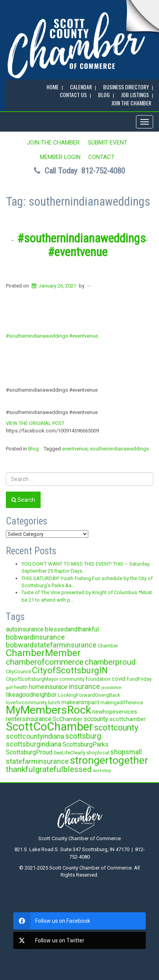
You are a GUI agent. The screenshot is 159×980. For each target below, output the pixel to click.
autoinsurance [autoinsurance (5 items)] (25, 629)
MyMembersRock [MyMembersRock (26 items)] (48, 710)
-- (89, 286)
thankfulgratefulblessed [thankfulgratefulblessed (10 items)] (49, 769)
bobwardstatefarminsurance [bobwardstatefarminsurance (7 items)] (51, 645)
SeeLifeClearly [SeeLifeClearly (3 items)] (69, 753)
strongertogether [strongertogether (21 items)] (109, 760)
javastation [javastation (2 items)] (111, 688)
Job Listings (135, 95)
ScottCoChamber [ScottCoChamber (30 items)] (49, 727)
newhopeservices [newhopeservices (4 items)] (115, 712)
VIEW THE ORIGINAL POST (35, 423)
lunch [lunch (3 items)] (54, 702)
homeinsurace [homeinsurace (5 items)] (48, 687)
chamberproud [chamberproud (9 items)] (110, 662)
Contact (101, 157)
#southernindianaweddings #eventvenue (81, 245)
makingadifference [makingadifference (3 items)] (122, 702)
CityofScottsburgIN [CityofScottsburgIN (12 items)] (70, 670)
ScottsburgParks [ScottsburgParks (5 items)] (86, 744)
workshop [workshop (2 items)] (102, 771)
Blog (33, 449)
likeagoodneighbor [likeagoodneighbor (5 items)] (31, 695)
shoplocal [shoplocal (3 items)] (98, 753)
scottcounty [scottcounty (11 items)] (116, 728)
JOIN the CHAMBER (131, 103)
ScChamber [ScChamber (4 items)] (68, 719)
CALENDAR (81, 87)
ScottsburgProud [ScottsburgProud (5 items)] (29, 752)
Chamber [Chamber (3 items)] (108, 646)
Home (53, 87)
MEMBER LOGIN (60, 157)
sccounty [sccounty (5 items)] (96, 719)
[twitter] (79, 940)
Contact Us (73, 95)
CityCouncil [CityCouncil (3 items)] (18, 672)
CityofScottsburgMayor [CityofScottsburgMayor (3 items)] (32, 679)
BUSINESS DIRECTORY (126, 87)
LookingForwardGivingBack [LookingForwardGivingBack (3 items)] (89, 695)
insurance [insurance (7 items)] (84, 686)
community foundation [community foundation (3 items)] (85, 679)
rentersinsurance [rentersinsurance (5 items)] (29, 719)
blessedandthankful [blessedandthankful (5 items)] (72, 629)
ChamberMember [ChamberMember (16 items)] (43, 653)
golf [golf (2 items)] (9, 688)
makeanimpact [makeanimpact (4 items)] (80, 702)
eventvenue (75, 449)
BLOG (104, 95)
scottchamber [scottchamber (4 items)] (128, 719)
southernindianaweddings (119, 449)
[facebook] (79, 921)
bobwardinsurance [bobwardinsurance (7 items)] (35, 637)
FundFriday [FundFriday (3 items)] (139, 679)
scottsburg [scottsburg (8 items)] (83, 736)
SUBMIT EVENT (108, 143)
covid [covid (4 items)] (119, 679)
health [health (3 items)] (21, 687)
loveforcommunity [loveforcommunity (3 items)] (26, 702)
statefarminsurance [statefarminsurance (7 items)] (37, 761)
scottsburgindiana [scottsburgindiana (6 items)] (34, 744)
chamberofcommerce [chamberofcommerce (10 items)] (45, 662)
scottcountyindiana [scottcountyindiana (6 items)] (35, 736)
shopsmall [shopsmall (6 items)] (126, 752)
